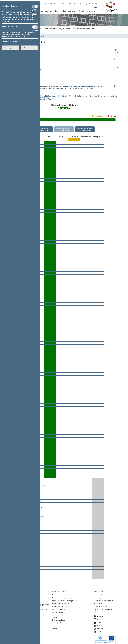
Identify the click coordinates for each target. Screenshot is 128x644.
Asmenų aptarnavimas (101, 594)
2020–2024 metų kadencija (21, 50)
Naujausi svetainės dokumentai (62, 605)
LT (90, 4)
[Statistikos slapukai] (35, 27)
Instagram (100, 627)
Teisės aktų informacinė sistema (56, 4)
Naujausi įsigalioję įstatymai (61, 602)
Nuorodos (55, 616)
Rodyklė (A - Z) (57, 622)
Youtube (99, 624)
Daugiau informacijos (10, 42)
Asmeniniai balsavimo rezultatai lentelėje (64, 129)
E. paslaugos (98, 596)
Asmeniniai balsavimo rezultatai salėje (43, 129)
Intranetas (55, 627)
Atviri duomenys (99, 602)
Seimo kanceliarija (68, 11)
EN (92, 4)
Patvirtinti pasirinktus (11, 48)
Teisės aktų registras (76, 4)
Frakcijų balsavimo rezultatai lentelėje (85, 129)
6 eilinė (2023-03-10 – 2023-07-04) (23, 60)
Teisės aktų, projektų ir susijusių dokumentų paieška (68, 596)
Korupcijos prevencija (59, 608)
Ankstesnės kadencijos (49, 11)
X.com (99, 621)
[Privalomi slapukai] (35, 7)
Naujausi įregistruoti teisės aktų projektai (65, 599)
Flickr (98, 618)
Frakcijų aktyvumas (50, 29)
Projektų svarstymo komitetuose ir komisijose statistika (77, 29)
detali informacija (45, 100)
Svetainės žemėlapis (58, 619)
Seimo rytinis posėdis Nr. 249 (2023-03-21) (26, 69)
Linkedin (99, 630)
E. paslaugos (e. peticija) (88, 11)
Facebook (100, 615)
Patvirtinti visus (29, 48)
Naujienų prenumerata (101, 605)
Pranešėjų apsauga (58, 611)
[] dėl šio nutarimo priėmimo (57, 88)
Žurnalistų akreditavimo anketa (104, 599)
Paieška (55, 624)
